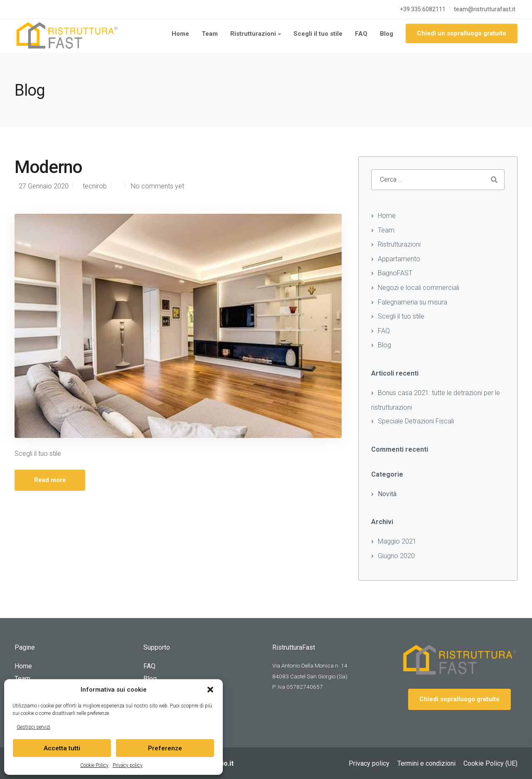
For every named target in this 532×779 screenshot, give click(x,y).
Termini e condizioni (426, 763)
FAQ (361, 34)
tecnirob (95, 186)
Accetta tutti (62, 748)
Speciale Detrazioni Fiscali (416, 421)
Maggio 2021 (397, 541)
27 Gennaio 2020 (44, 186)
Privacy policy (128, 765)
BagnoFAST (395, 273)
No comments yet (158, 186)
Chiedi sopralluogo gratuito (459, 699)
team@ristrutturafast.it (485, 9)
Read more (50, 480)
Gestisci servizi (33, 727)
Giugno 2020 (396, 556)
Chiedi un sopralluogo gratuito (462, 33)
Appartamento (399, 259)
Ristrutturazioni (253, 34)
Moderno (48, 167)
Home (180, 34)
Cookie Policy (94, 765)
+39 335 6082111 (423, 9)
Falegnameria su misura (413, 302)
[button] (210, 690)
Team (210, 34)
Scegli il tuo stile (318, 34)
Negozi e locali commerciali (419, 288)
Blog (387, 34)
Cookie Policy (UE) (490, 763)
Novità (387, 494)
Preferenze (165, 748)
